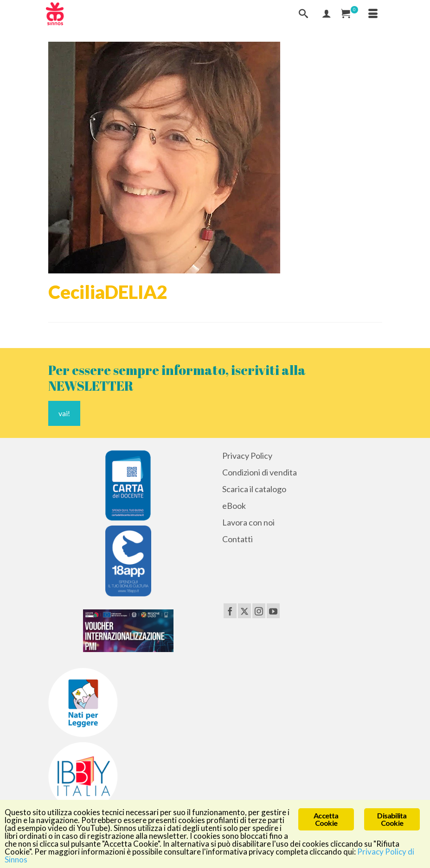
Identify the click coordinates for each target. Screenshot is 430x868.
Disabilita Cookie (392, 819)
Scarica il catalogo (254, 489)
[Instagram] (259, 611)
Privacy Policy (247, 456)
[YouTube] (273, 611)
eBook (234, 506)
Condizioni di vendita (260, 472)
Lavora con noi (248, 522)
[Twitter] (244, 611)
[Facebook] (230, 611)
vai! (64, 413)
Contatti (237, 539)
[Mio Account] (327, 14)
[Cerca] (303, 14)
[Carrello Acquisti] (350, 14)
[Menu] (373, 14)
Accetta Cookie (326, 819)
